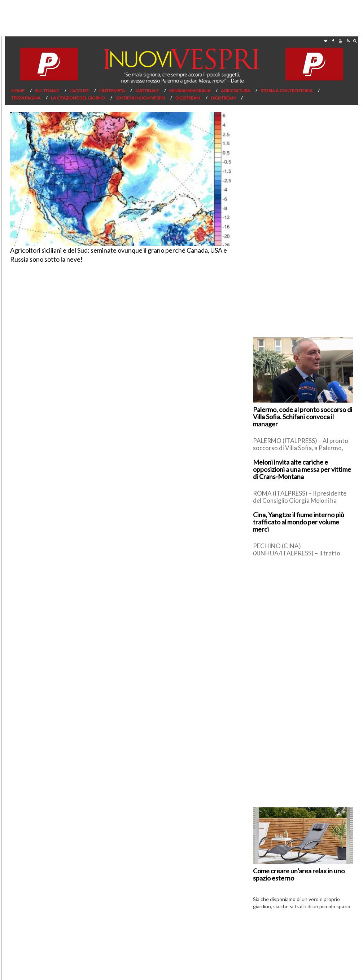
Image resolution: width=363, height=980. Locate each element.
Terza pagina (26, 98)
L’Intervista (112, 91)
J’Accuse (79, 91)
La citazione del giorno (78, 98)
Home (18, 91)
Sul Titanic (47, 91)
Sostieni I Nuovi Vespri (140, 98)
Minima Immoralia (190, 91)
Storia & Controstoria (287, 91)
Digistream (188, 98)
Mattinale (147, 91)
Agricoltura (235, 91)
